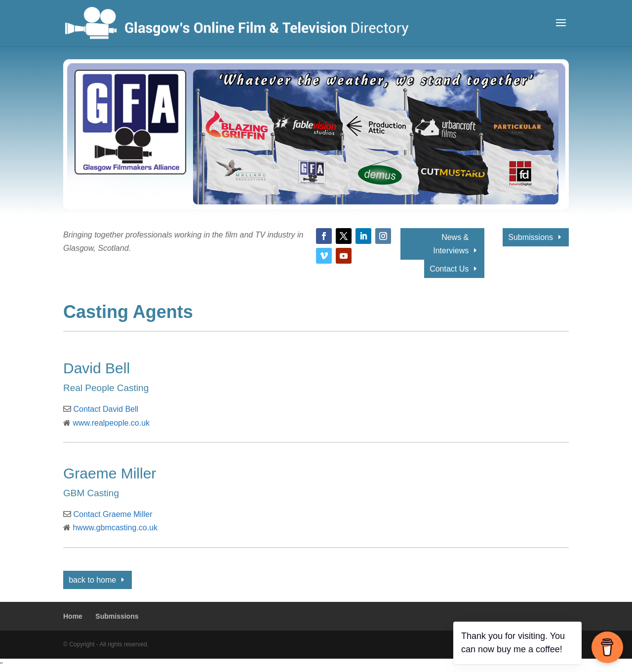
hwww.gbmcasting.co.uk (115, 528)
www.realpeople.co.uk (111, 423)
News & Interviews (451, 244)
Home (73, 616)
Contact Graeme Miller (113, 514)
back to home (92, 580)
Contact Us (449, 269)
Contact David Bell (106, 409)
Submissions (531, 237)
